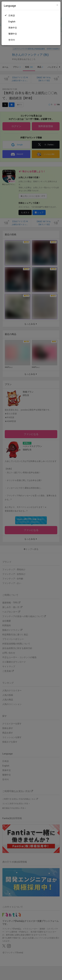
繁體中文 (13, 34)
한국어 (12, 40)
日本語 (12, 16)
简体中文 (13, 28)
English (12, 22)
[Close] (57, 5)
